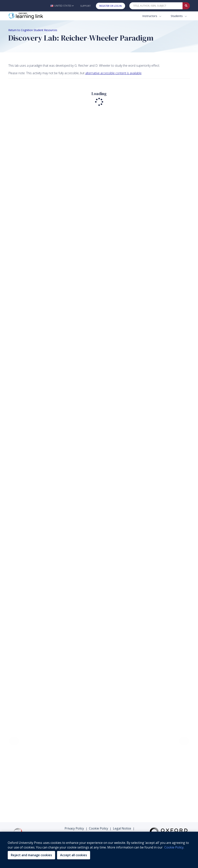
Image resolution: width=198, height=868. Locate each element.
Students (177, 16)
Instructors (150, 16)
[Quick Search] (156, 6)
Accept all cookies (74, 855)
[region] (99, 850)
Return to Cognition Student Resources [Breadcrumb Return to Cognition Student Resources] (33, 30)
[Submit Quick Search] (186, 6)
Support (85, 6)
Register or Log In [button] (111, 6)
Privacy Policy (74, 828)
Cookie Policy (99, 828)
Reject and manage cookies (31, 855)
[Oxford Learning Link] (37, 16)
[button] (62, 6)
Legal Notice (122, 828)
